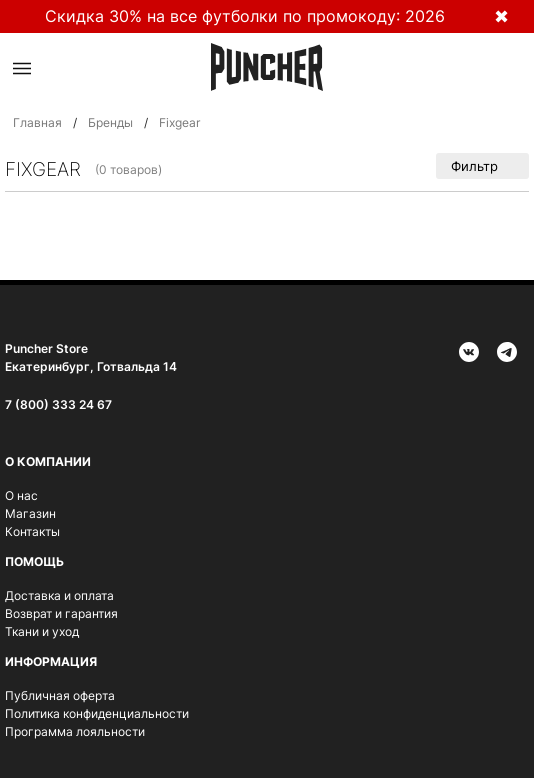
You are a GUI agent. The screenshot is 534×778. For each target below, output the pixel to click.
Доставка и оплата (59, 595)
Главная (37, 122)
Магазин (30, 513)
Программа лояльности (75, 731)
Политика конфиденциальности (97, 713)
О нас (21, 495)
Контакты (32, 531)
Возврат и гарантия (61, 613)
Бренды (110, 122)
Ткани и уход (42, 631)
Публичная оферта (60, 695)
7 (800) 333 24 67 (58, 404)
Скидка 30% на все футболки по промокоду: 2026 (245, 16)
